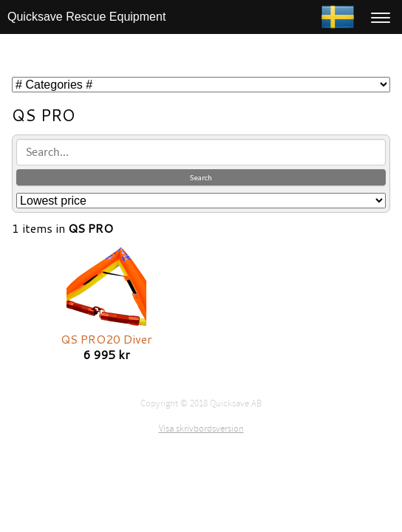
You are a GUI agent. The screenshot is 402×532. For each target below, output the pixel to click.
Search (201, 177)
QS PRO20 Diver (106, 339)
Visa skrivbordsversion (201, 429)
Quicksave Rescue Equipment (86, 17)
